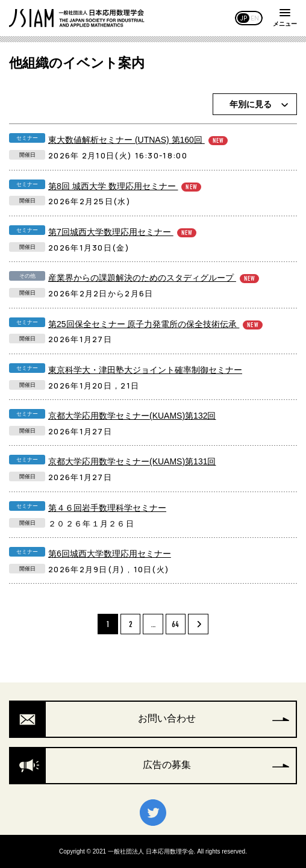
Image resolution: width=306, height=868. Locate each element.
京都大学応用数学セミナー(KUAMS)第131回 (132, 461)
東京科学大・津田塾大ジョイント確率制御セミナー (145, 370)
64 (175, 624)
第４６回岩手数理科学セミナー (107, 508)
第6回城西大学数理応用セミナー (110, 554)
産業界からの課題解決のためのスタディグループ (154, 278)
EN (255, 18)
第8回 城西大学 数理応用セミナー (125, 186)
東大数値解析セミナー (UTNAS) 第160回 (138, 140)
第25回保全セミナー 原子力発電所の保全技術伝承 (155, 324)
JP (244, 18)
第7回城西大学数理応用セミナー (122, 232)
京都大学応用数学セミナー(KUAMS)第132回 (132, 416)
